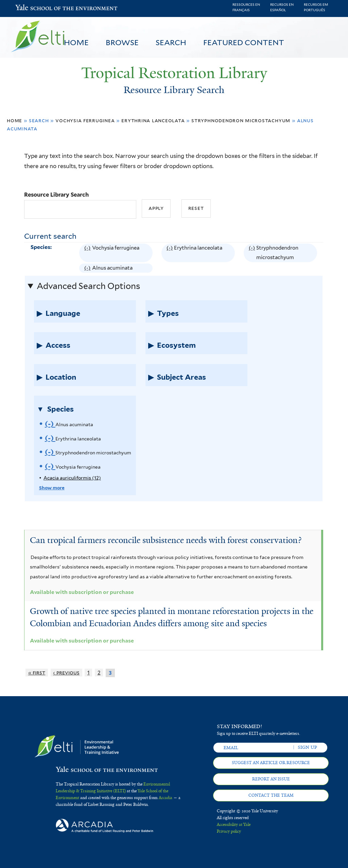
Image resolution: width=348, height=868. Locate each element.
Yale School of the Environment (33, 8)
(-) (88, 253)
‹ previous (66, 673)
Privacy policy (229, 831)
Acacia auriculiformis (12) (72, 478)
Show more (52, 488)
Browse (122, 42)
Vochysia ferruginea (85, 120)
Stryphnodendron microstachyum (241, 120)
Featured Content (244, 42)
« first (37, 673)
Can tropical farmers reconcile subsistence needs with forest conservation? (166, 540)
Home (76, 42)
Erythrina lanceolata (153, 120)
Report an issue (271, 779)
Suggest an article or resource (271, 763)
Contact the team (271, 795)
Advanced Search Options (88, 286)
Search (171, 42)
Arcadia (166, 798)
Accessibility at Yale (234, 825)
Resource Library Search (56, 195)
